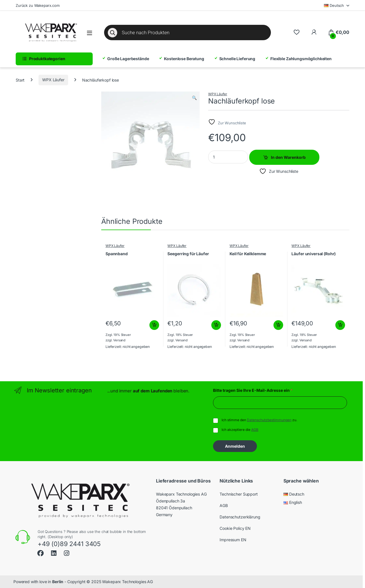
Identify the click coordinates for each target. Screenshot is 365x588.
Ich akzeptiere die (240, 430)
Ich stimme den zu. (259, 420)
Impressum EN (233, 540)
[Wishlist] (296, 32)
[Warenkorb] (339, 33)
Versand (119, 340)
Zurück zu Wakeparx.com (38, 5)
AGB (255, 430)
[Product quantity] (228, 157)
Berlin (58, 582)
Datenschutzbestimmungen (269, 420)
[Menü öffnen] (90, 33)
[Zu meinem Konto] (314, 32)
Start (20, 80)
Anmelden (235, 446)
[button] (194, 98)
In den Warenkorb (288, 157)
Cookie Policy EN (235, 528)
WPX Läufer (53, 80)
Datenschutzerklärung (240, 517)
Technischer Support (239, 494)
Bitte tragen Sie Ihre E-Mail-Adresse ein (253, 390)
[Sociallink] (40, 552)
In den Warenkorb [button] (154, 325)
